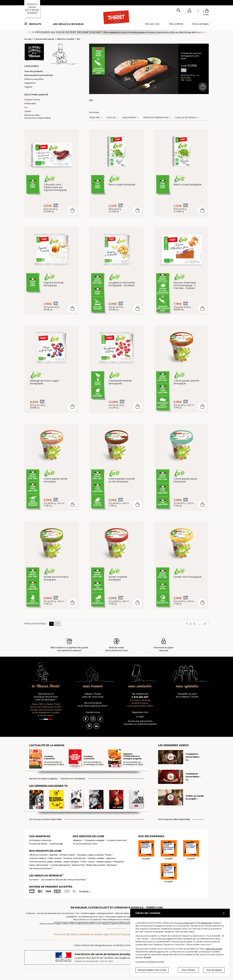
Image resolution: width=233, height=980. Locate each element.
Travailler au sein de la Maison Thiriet (187, 695)
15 (52, 624)
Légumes (111, 858)
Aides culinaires (71, 862)
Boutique (112, 865)
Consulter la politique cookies (150, 962)
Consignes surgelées (94, 840)
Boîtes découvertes (96, 865)
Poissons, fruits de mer (75, 858)
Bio (78, 39)
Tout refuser (188, 970)
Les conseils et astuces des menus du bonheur (64, 880)
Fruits (83, 862)
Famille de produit (186, 118)
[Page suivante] (208, 624)
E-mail (140, 717)
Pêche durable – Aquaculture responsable (37, 116)
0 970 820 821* (140, 697)
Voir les (111, 118)
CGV (78, 913)
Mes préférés (176, 24)
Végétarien (30, 83)
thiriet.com (31, 913)
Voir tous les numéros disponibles (45, 819)
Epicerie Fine (78, 865)
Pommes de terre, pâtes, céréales (45, 862)
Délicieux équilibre (34, 79)
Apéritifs (54, 855)
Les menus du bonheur (68, 24)
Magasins (77, 840)
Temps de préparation (156, 118)
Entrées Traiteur (67, 855)
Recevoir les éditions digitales (43, 779)
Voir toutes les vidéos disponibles (174, 819)
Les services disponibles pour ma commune (55, 913)
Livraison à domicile (117, 840)
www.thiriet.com (186, 923)
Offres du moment (38, 855)
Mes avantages (200, 24)
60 (58, 624)
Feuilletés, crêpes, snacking (90, 855)
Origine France (32, 100)
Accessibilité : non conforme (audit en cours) (85, 917)
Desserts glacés (104, 862)
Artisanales (30, 103)
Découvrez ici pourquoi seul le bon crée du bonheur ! (46, 697)
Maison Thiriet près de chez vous (93, 695)
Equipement (129, 118)
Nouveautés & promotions (39, 75)
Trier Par (94, 118)
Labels (28, 111)
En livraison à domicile (40, 840)
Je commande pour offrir (85, 844)
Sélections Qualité (65, 39)
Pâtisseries (119, 862)
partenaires (206, 923)
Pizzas (108, 855)
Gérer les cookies (214, 949)
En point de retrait (38, 844)
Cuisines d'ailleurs (38, 858)
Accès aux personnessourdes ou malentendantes (140, 723)
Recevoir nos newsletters (73, 779)
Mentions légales (88, 913)
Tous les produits (34, 71)
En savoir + (85, 891)
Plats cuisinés (55, 858)
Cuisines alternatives (44, 39)
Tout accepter (214, 970)
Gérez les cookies (122, 913)
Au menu (34, 880)
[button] (189, 11)
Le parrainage (56, 844)
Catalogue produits (105, 913)
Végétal (28, 87)
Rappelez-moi (140, 712)
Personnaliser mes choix (152, 970)
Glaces (91, 862)
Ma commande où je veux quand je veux (93, 704)
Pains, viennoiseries (39, 865)
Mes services (152, 24)
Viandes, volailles (96, 858)
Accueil (28, 39)
